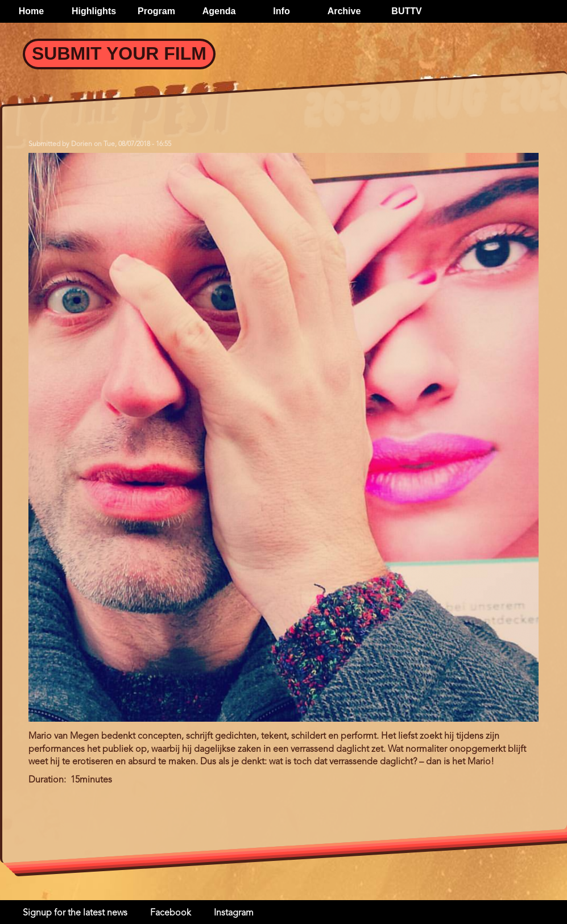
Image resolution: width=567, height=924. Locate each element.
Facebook (171, 913)
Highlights (94, 11)
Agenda (219, 11)
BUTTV (406, 11)
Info (281, 11)
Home (31, 11)
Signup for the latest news (75, 913)
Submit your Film (119, 53)
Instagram (234, 913)
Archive (344, 11)
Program (156, 11)
